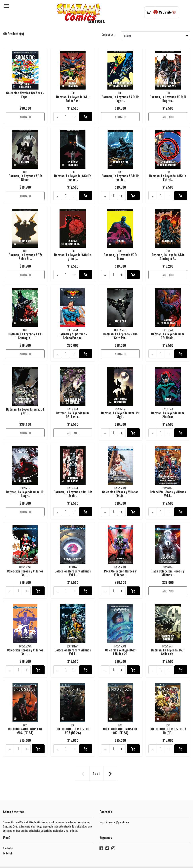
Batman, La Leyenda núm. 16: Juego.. (25, 480)
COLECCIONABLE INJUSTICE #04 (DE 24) (25, 709)
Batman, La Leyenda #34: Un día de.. (120, 175)
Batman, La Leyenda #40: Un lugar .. (120, 98)
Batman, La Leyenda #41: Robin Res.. (73, 98)
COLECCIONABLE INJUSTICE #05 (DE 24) (73, 709)
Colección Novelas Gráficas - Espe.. (25, 94)
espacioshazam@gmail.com (114, 797)
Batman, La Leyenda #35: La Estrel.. (168, 175)
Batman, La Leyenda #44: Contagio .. (25, 327)
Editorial (7, 828)
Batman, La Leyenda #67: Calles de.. (168, 633)
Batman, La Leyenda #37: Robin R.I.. (25, 251)
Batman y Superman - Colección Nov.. (73, 327)
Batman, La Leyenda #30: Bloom (25, 175)
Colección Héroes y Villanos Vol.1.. (25, 556)
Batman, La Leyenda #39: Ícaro (120, 251)
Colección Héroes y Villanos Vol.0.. (120, 480)
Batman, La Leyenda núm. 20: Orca (168, 404)
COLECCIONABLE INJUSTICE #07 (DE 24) (120, 709)
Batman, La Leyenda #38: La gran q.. (73, 251)
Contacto (8, 823)
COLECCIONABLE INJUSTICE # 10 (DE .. (168, 709)
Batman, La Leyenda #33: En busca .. (73, 175)
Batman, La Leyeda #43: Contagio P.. (168, 251)
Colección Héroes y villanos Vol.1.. (168, 480)
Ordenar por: (108, 34)
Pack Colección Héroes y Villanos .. (120, 556)
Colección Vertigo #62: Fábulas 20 (120, 633)
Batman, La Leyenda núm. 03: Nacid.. (168, 327)
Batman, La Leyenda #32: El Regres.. (168, 98)
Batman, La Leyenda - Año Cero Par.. (120, 327)
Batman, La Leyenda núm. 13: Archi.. (73, 480)
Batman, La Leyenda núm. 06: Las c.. (73, 404)
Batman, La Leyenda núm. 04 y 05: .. (25, 400)
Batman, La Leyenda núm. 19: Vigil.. (120, 404)
